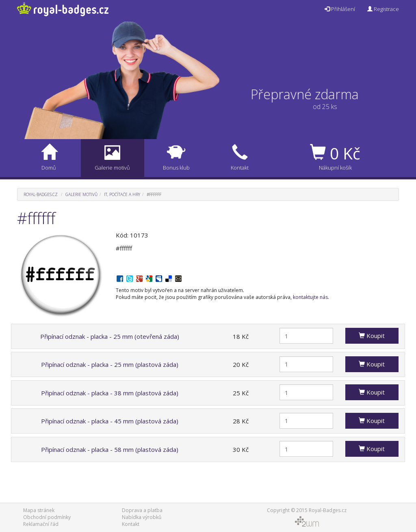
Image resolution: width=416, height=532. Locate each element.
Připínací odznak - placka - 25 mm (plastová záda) (110, 364)
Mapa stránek (39, 510)
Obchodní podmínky (47, 517)
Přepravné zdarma (311, 94)
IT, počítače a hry (122, 194)
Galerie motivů (81, 194)
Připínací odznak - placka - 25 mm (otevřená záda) (110, 336)
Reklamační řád (41, 524)
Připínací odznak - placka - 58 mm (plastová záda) (110, 449)
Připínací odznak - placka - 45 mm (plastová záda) (110, 421)
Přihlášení (340, 9)
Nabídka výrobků (142, 517)
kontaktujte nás (310, 297)
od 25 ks (318, 107)
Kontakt (131, 524)
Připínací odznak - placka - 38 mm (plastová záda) (110, 393)
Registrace (383, 9)
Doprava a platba (142, 510)
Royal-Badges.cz (41, 194)
